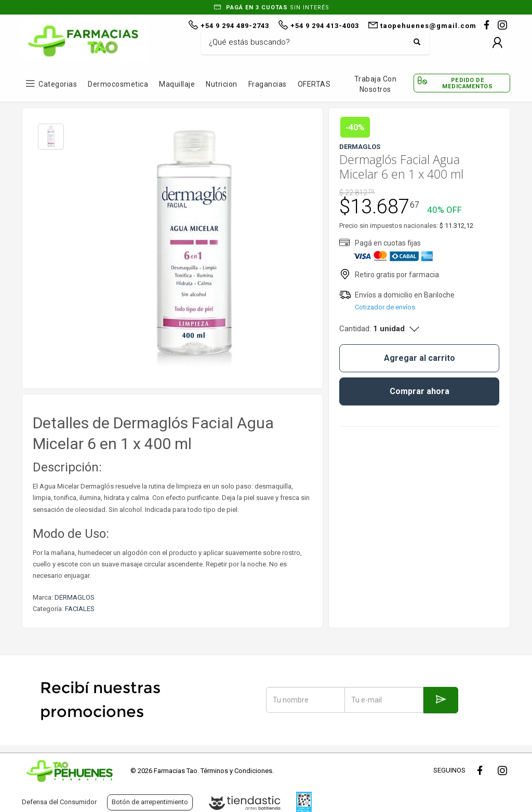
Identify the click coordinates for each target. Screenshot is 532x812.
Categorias (58, 84)
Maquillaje (177, 84)
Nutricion (222, 84)
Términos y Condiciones (236, 771)
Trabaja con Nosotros (376, 84)
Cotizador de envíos (385, 307)
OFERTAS (314, 84)
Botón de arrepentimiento (150, 802)
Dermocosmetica (118, 84)
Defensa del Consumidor (59, 802)
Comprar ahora (420, 391)
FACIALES (80, 609)
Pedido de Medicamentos (467, 83)
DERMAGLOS (75, 597)
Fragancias (268, 84)
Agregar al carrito (420, 358)
